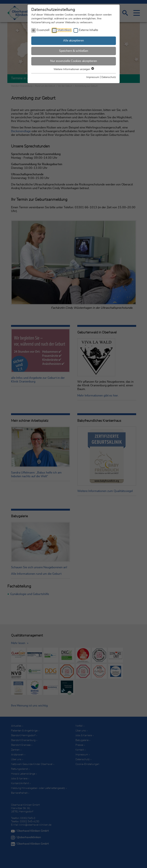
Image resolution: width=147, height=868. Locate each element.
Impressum (93, 77)
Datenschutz (109, 77)
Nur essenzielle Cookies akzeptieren (74, 61)
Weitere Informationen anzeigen (74, 69)
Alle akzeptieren (73, 41)
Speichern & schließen (74, 51)
